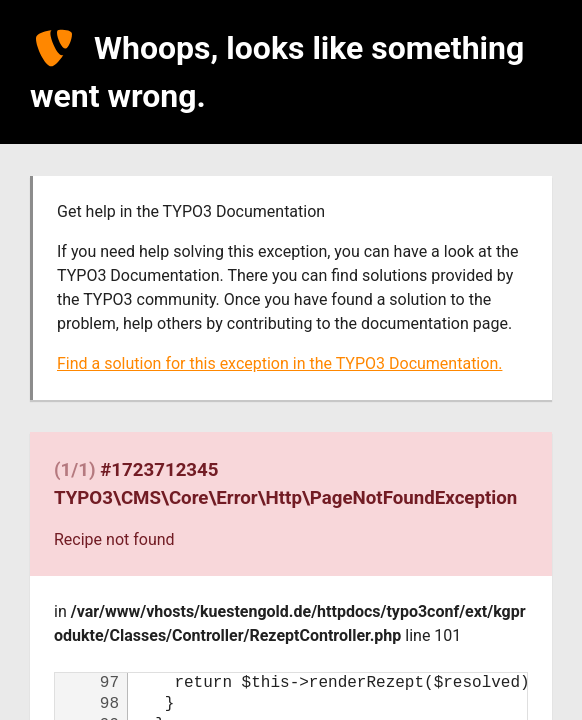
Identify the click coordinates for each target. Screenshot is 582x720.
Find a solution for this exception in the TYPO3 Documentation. (279, 363)
